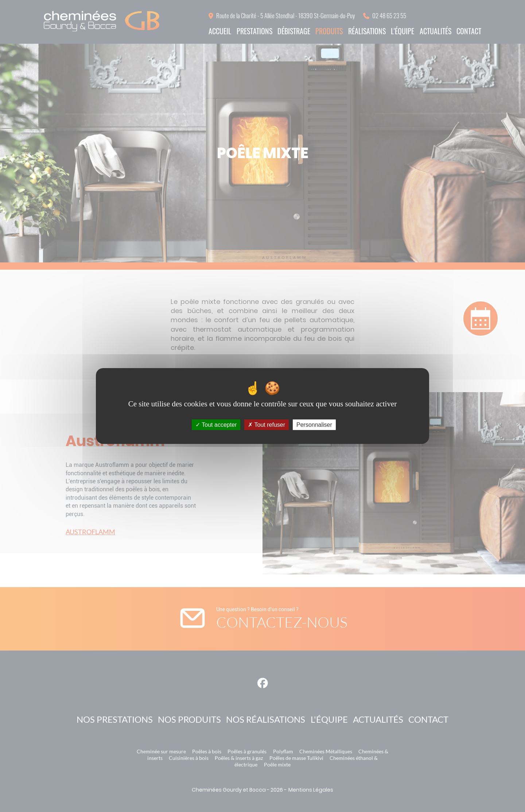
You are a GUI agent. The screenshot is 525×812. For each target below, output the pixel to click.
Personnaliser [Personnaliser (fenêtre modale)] (314, 425)
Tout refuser (267, 425)
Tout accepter (216, 425)
